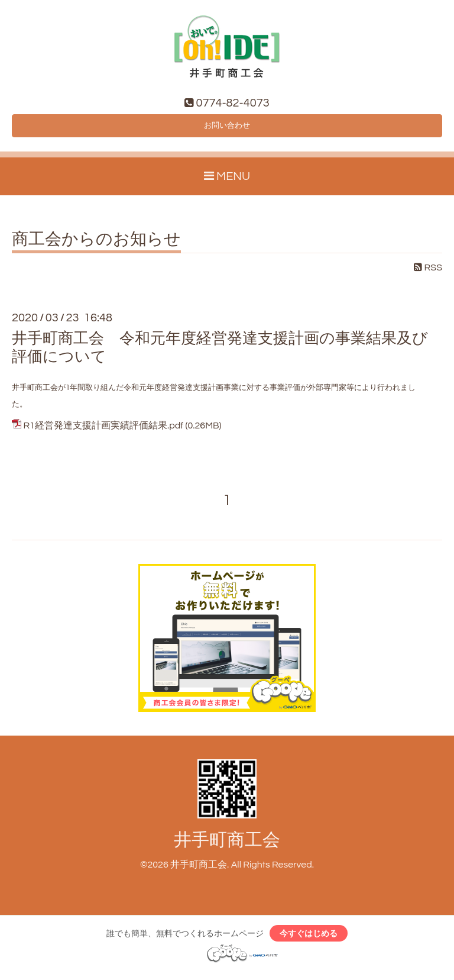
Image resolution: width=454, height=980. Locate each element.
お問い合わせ (227, 129)
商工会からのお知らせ (96, 246)
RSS (428, 273)
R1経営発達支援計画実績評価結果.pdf (103, 431)
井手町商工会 (227, 845)
